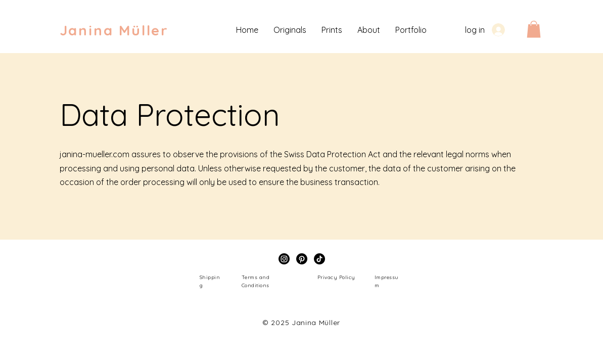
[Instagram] (284, 259)
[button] (534, 29)
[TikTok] (319, 259)
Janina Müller (114, 30)
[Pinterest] (302, 259)
